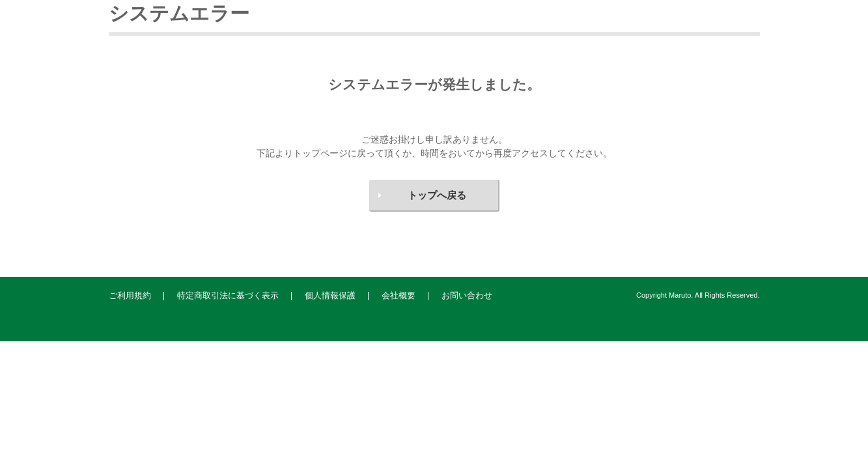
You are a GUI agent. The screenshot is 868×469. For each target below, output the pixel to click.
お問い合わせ (467, 296)
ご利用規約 (130, 296)
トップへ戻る (437, 195)
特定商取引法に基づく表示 (228, 296)
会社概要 (399, 296)
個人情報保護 (330, 296)
